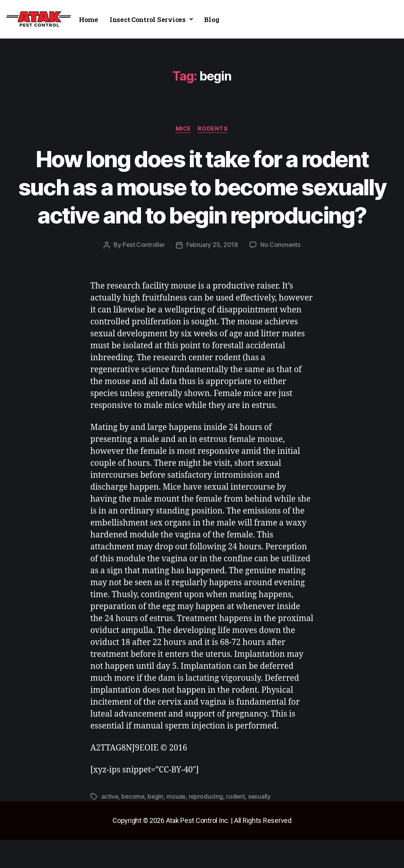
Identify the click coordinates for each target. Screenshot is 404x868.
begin (157, 825)
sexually (262, 825)
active (110, 825)
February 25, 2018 (212, 274)
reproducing (208, 825)
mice (183, 129)
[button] (151, 19)
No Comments (281, 274)
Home (89, 19)
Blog (212, 19)
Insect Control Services (151, 19)
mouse (178, 825)
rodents (214, 129)
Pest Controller (143, 274)
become (133, 825)
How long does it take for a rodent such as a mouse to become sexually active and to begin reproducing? (202, 201)
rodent (238, 825)
